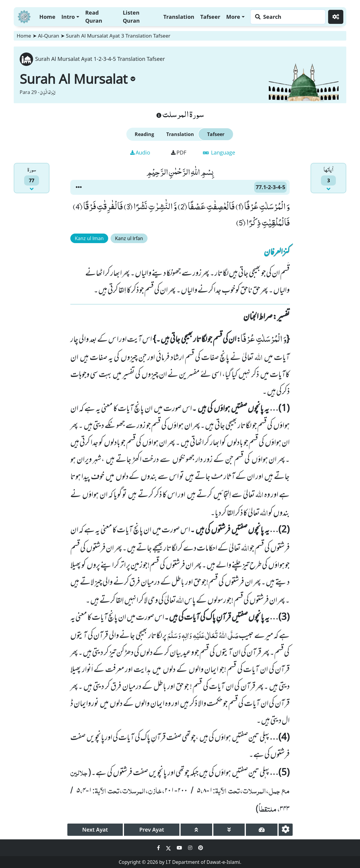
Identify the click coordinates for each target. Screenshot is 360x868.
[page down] (229, 830)
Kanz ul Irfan (129, 238)
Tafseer (210, 17)
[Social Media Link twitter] (169, 848)
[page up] (196, 830)
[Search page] (286, 17)
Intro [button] (68, 17)
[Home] (24, 16)
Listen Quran (131, 17)
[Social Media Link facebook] (159, 848)
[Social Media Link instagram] (191, 848)
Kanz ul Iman (89, 238)
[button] (79, 187)
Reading (144, 134)
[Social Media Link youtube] (180, 848)
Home (47, 17)
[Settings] (336, 17)
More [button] (233, 17)
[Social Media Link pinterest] (201, 848)
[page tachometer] (262, 830)
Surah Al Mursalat (77, 79)
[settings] (286, 830)
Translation (179, 17)
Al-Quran (48, 36)
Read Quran (94, 17)
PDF (179, 152)
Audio (140, 152)
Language (219, 152)
